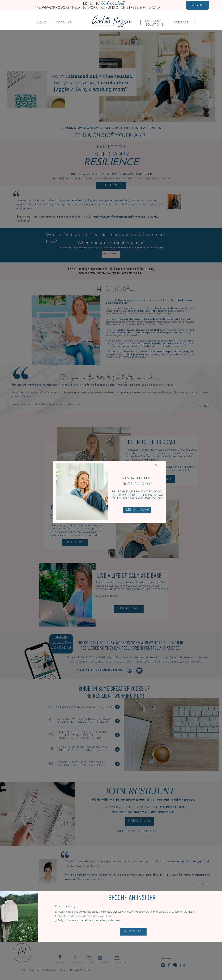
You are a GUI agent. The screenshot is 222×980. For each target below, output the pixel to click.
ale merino (82, 970)
